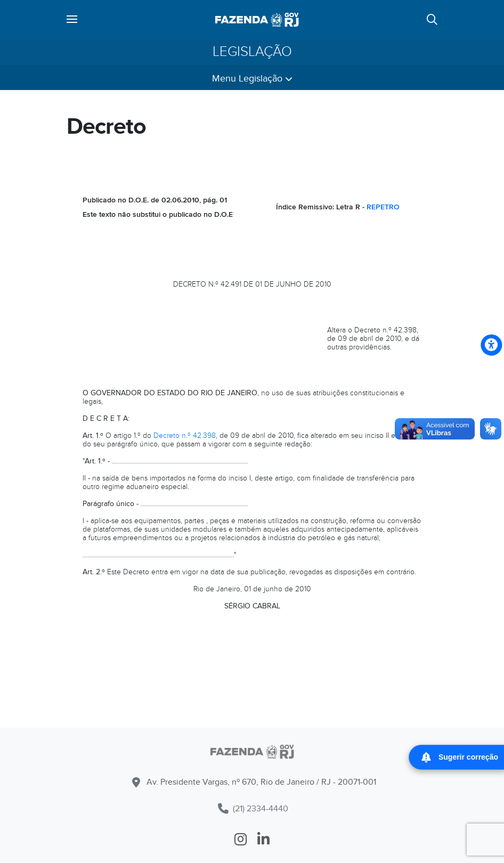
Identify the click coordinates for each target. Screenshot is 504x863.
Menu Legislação (252, 79)
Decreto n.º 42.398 (185, 435)
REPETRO (383, 207)
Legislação (252, 52)
